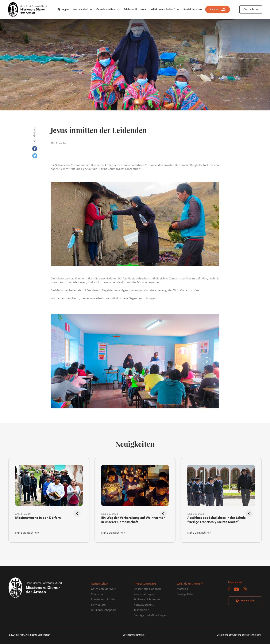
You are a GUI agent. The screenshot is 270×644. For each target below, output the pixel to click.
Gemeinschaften (106, 9)
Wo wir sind (248, 601)
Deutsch (249, 9)
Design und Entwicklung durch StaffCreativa (239, 635)
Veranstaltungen (144, 594)
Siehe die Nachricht (27, 533)
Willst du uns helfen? (163, 9)
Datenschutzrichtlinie (134, 635)
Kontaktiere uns (193, 9)
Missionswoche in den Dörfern (38, 518)
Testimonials (142, 610)
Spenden (218, 10)
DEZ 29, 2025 (196, 514)
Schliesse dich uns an (136, 9)
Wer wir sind (80, 9)
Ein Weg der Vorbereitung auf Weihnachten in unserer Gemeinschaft (133, 520)
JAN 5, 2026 (23, 514)
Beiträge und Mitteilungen (150, 615)
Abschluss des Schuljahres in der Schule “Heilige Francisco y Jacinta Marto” (217, 520)
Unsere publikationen (147, 589)
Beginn (65, 10)
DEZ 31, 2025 (110, 514)
